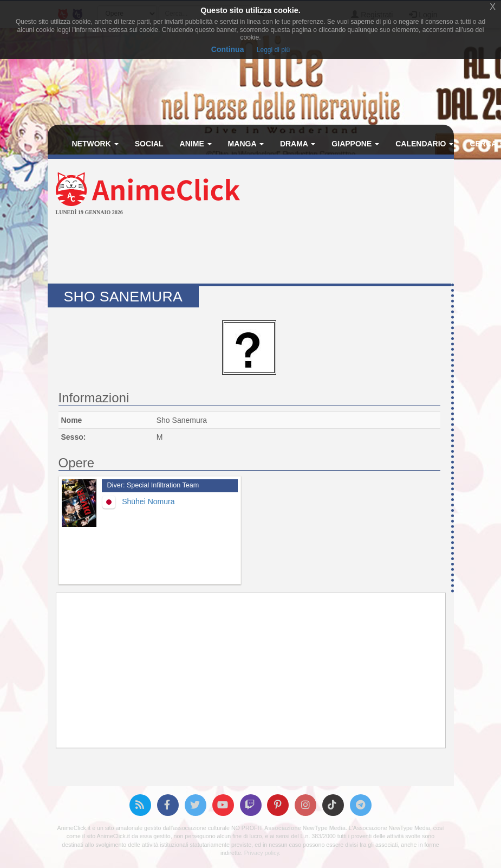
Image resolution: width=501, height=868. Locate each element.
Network (95, 144)
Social (149, 144)
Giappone (355, 144)
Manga (246, 144)
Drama (298, 144)
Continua (228, 49)
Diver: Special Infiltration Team (153, 485)
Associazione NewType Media (305, 828)
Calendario (424, 144)
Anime (196, 144)
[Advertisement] (251, 251)
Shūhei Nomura (148, 501)
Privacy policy (262, 853)
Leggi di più (273, 50)
